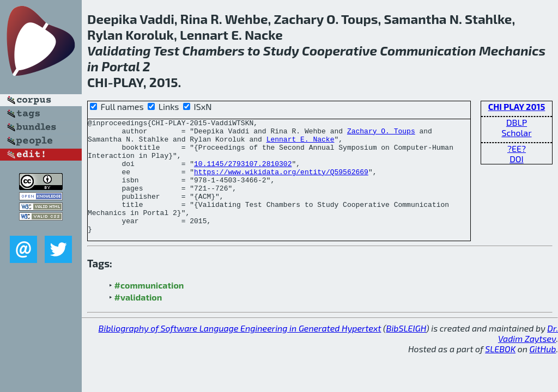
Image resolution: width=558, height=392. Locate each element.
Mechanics (512, 50)
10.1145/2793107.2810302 (243, 173)
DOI (517, 159)
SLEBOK (500, 372)
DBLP (517, 122)
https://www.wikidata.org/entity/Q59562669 (281, 183)
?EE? (517, 148)
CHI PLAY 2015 (517, 106)
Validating (119, 50)
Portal (120, 66)
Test (166, 50)
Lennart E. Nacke (301, 144)
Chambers (214, 50)
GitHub (543, 372)
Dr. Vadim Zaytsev (528, 356)
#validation (138, 320)
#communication (149, 308)
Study (281, 50)
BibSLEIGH (406, 351)
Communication (428, 50)
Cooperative (339, 50)
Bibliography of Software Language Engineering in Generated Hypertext (240, 351)
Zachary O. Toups (381, 134)
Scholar (516, 133)
